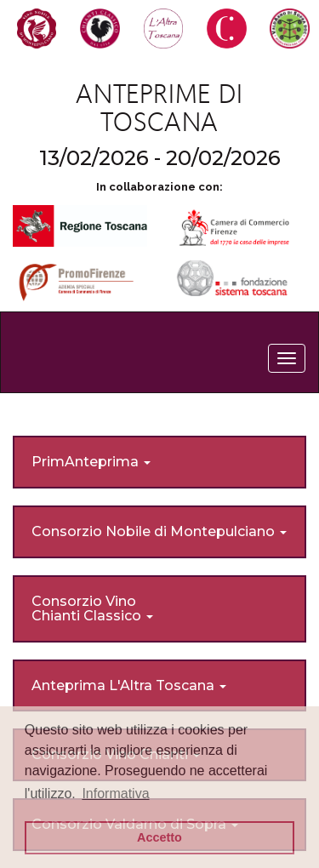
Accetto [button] (159, 837)
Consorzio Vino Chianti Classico (92, 609)
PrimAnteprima (91, 462)
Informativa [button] (115, 794)
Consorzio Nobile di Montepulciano (159, 531)
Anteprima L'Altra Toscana (129, 685)
